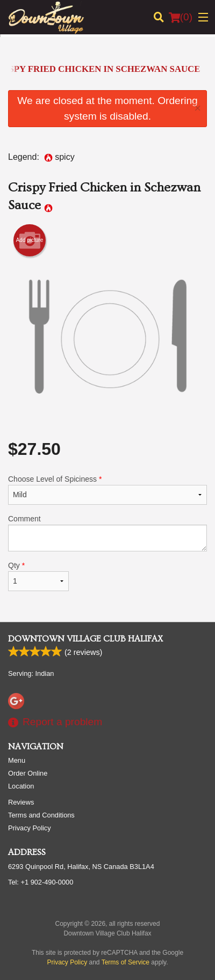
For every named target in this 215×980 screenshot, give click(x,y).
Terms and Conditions (41, 815)
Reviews (21, 802)
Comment (107, 533)
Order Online (28, 773)
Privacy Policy (30, 828)
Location (21, 786)
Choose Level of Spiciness (107, 490)
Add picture (30, 240)
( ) (181, 17)
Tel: (41, 882)
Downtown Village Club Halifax (85, 639)
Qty (38, 576)
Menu (17, 760)
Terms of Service (126, 962)
